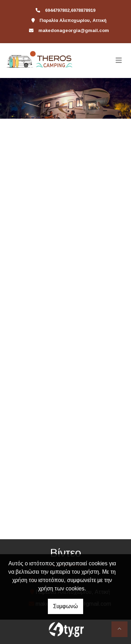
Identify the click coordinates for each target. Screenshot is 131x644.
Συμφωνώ (65, 606)
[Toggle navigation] (119, 61)
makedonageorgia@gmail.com (74, 30)
